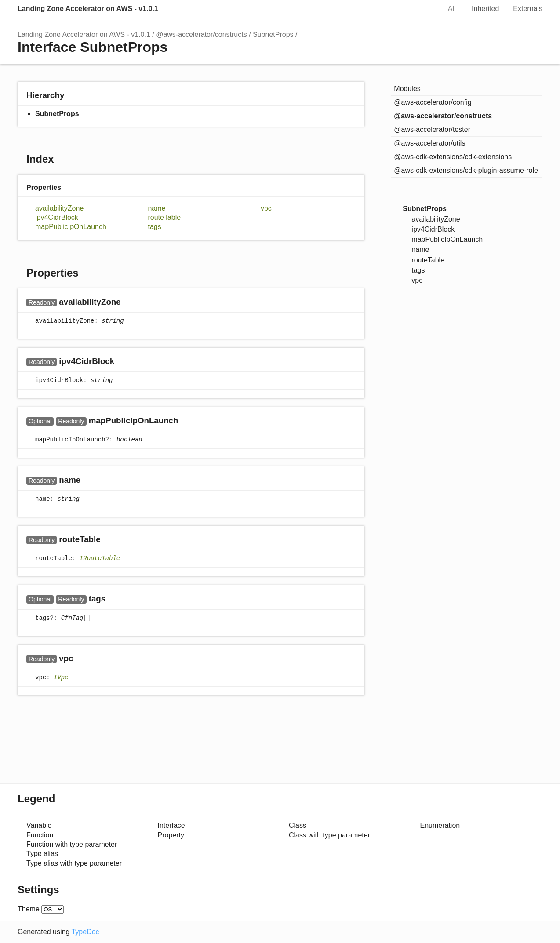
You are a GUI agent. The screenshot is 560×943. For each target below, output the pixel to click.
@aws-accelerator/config (433, 102)
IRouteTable (100, 559)
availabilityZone (59, 208)
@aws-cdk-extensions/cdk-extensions (453, 157)
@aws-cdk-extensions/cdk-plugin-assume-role (466, 170)
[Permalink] (129, 302)
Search (425, 9)
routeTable (164, 217)
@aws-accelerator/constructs (202, 35)
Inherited (485, 9)
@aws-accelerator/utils (429, 143)
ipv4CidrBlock (57, 217)
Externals (528, 9)
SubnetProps (273, 35)
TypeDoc (85, 932)
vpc (266, 208)
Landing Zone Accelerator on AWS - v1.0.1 (88, 9)
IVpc (61, 677)
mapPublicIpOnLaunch (71, 227)
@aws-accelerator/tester (432, 129)
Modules (407, 89)
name (156, 208)
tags (154, 227)
